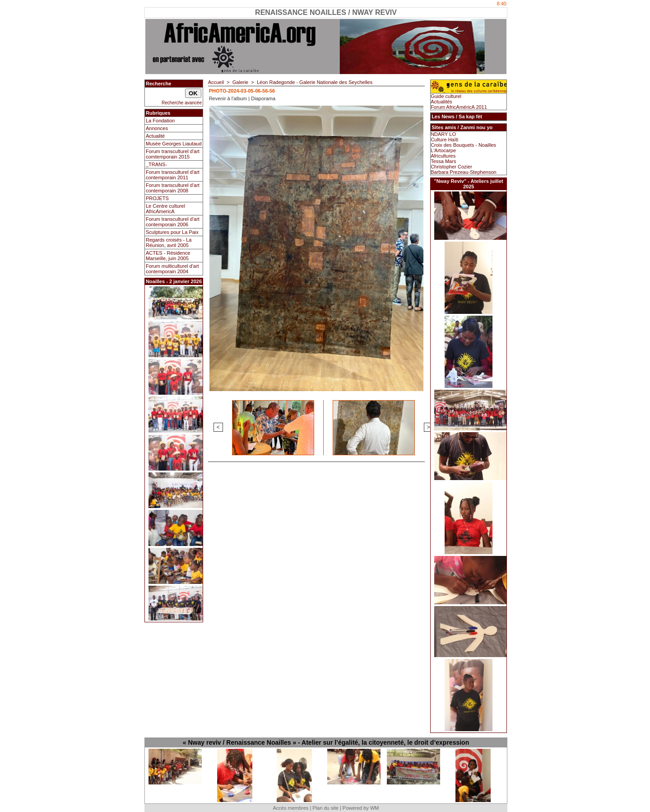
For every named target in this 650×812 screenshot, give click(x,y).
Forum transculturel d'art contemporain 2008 (173, 188)
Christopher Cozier (451, 167)
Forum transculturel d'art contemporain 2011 (173, 175)
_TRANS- (156, 164)
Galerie (240, 82)
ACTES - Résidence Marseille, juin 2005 (168, 256)
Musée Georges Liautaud (174, 144)
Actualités (441, 102)
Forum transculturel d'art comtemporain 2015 (173, 154)
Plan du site (325, 808)
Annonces (157, 128)
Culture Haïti (444, 140)
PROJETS (157, 198)
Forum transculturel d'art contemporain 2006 (173, 222)
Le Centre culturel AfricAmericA (165, 209)
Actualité (155, 136)
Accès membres (290, 808)
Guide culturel (446, 96)
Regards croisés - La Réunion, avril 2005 (169, 243)
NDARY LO (443, 134)
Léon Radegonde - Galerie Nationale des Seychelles (315, 82)
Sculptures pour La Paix (172, 232)
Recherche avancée (182, 103)
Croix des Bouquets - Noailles (463, 145)
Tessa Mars (443, 161)
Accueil (216, 82)
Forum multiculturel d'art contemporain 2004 (172, 269)
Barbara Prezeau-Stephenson (464, 172)
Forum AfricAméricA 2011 (459, 107)
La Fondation (160, 121)
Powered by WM (361, 808)
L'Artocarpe (443, 150)
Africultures (443, 156)
